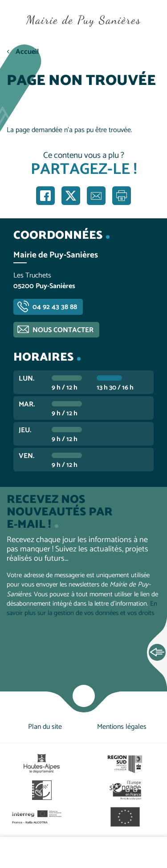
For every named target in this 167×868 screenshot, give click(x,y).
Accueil (27, 52)
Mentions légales (122, 727)
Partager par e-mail (96, 196)
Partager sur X (71, 196)
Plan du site (45, 727)
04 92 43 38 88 (55, 307)
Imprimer (122, 196)
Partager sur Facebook (45, 196)
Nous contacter (63, 330)
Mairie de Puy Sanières (84, 20)
